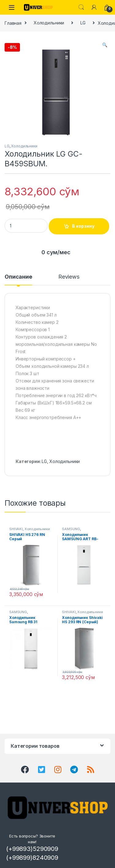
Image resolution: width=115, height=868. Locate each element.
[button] (105, 45)
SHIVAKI (16, 529)
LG (83, 23)
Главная (13, 23)
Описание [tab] (18, 277)
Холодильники (49, 23)
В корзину (83, 226)
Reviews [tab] (69, 277)
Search (81, 7)
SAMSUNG (71, 529)
